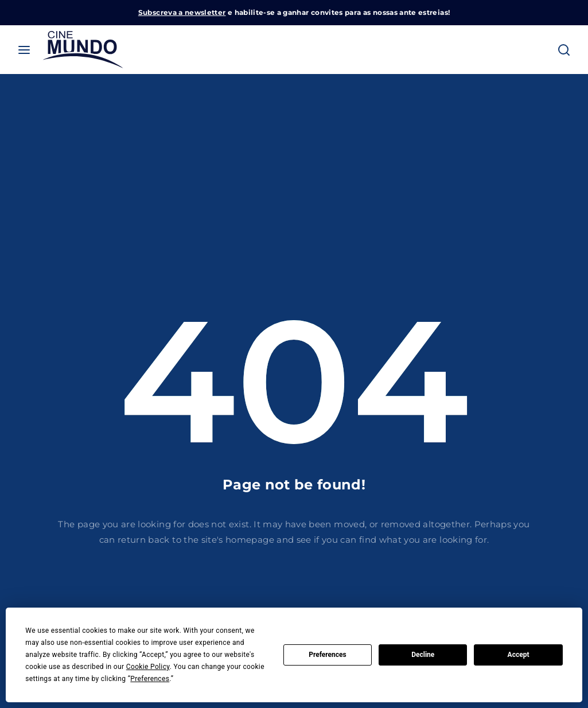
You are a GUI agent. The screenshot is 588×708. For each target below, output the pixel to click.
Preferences (328, 655)
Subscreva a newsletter (182, 12)
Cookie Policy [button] (148, 667)
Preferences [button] (150, 679)
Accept (519, 655)
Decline (423, 655)
